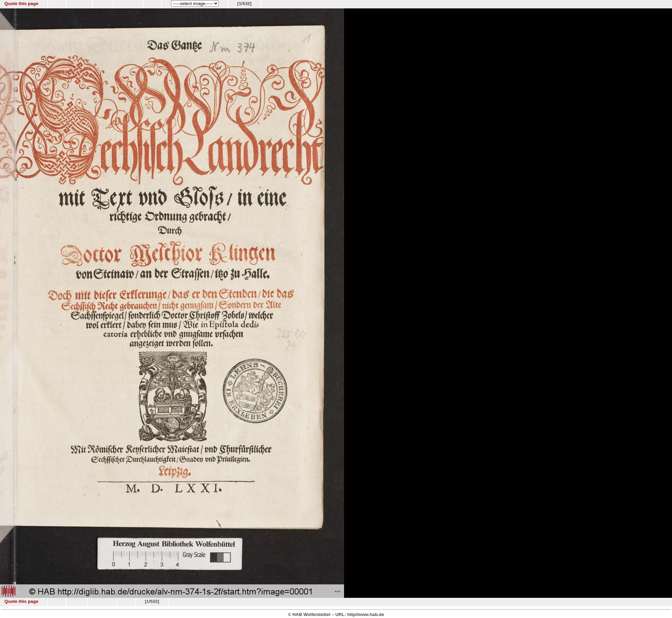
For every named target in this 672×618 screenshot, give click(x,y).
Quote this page (21, 4)
